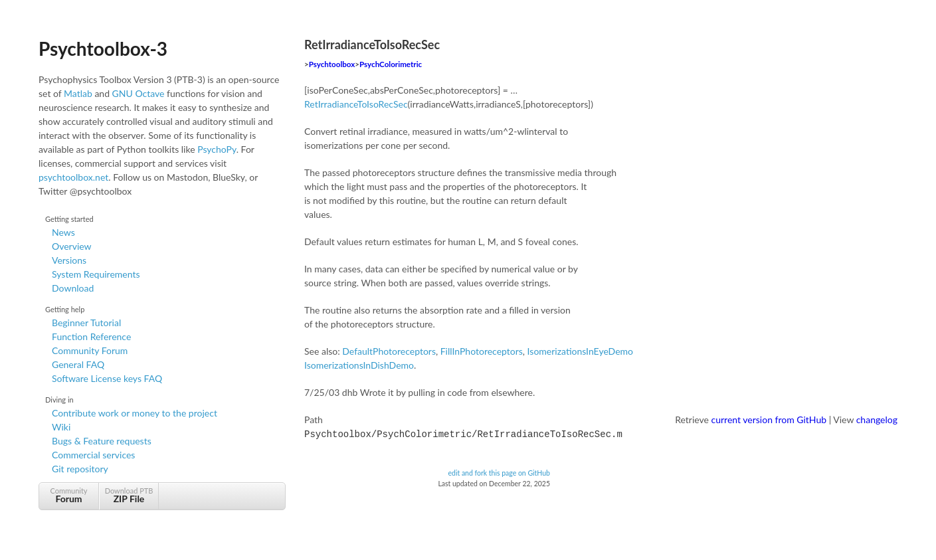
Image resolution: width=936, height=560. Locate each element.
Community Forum (90, 350)
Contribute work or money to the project (135, 413)
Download (73, 288)
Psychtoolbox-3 (103, 48)
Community (69, 495)
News (63, 232)
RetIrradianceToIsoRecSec (356, 104)
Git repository (80, 469)
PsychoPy (217, 149)
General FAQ (78, 364)
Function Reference (91, 336)
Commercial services (93, 455)
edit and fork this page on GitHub (499, 472)
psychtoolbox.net (73, 177)
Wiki (61, 427)
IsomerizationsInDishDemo (359, 365)
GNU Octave (139, 93)
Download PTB (129, 495)
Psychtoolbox (332, 64)
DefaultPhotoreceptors (389, 351)
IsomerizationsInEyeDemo (580, 351)
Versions (69, 260)
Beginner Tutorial (86, 323)
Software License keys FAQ (107, 378)
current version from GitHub (769, 420)
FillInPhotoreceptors (482, 351)
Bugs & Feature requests (102, 441)
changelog (877, 420)
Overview (72, 246)
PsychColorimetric (391, 64)
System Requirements (96, 274)
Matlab (78, 93)
